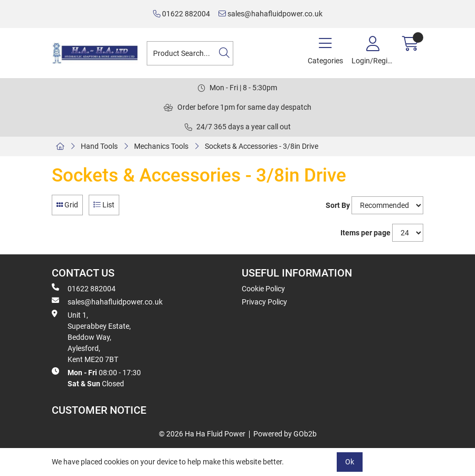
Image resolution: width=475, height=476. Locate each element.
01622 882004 (182, 14)
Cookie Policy (263, 289)
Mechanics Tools (161, 146)
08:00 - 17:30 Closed (96, 378)
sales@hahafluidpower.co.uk (270, 14)
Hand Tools (99, 146)
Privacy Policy (264, 302)
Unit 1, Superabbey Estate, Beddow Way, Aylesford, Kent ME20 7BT (91, 337)
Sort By (338, 205)
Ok (350, 462)
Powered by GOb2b (285, 434)
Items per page (365, 233)
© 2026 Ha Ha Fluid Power (202, 434)
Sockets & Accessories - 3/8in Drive (262, 146)
